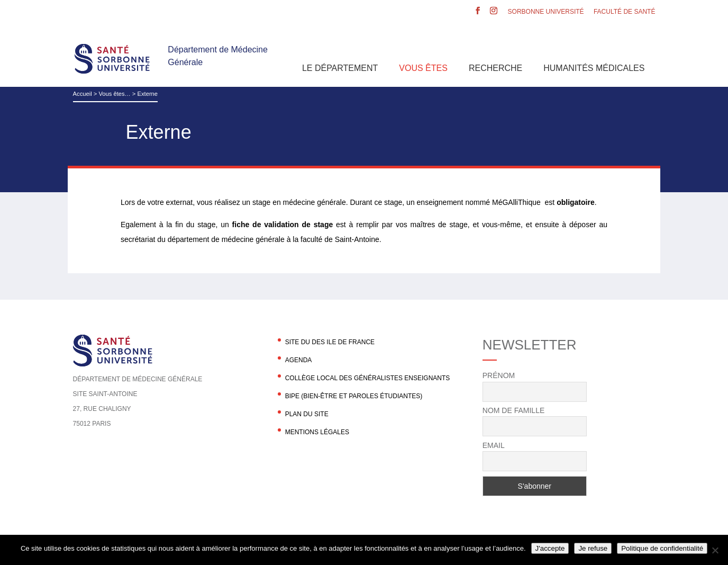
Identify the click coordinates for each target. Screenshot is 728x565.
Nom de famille (513, 410)
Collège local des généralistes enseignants (368, 378)
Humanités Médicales (594, 68)
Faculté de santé (624, 12)
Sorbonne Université (546, 12)
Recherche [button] (495, 68)
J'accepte (550, 548)
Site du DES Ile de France (330, 342)
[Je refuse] (715, 550)
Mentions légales (317, 432)
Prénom (499, 375)
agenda (299, 360)
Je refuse (593, 548)
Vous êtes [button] (423, 68)
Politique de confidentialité (662, 548)
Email (494, 445)
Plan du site (307, 414)
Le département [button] (340, 68)
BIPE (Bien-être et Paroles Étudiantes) (354, 396)
